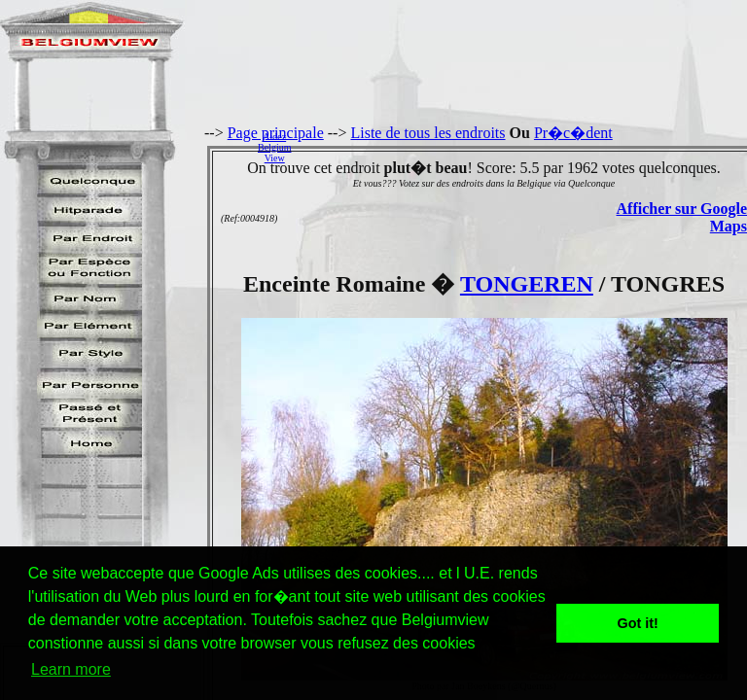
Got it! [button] (638, 623)
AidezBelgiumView (274, 147)
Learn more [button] (71, 669)
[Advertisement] (524, 147)
